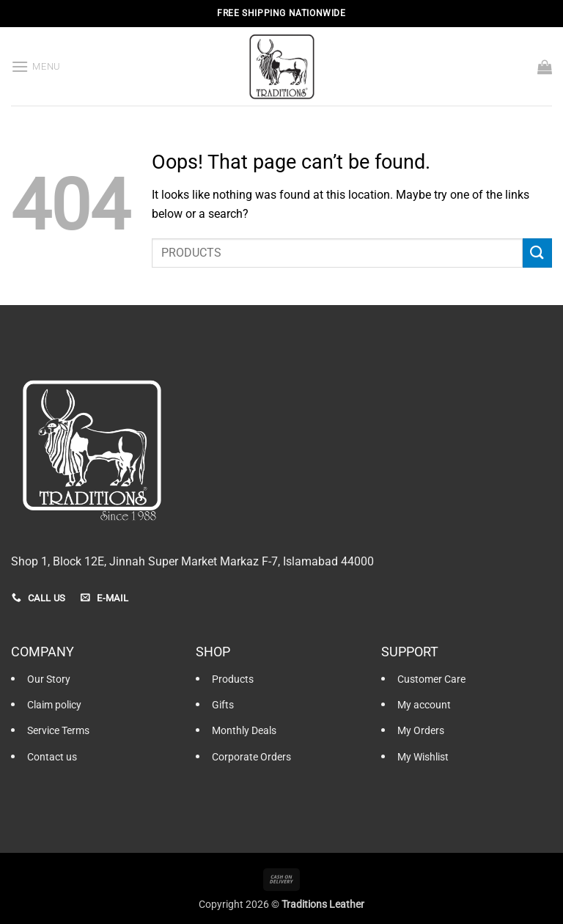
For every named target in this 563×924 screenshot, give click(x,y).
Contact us (52, 757)
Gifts (223, 705)
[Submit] (537, 253)
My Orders (421, 731)
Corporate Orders (251, 757)
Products (233, 679)
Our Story (49, 679)
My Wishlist (423, 757)
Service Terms (58, 731)
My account (424, 705)
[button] (36, 66)
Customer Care (431, 679)
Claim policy (54, 705)
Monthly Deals (244, 731)
